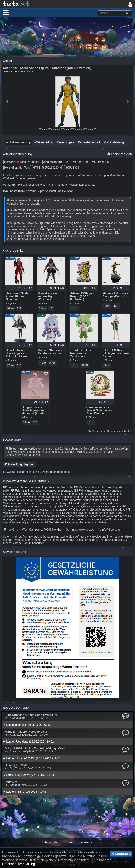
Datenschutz (49, 842)
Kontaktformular (85, 540)
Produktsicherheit (89, 142)
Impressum (86, 842)
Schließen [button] (121, 854)
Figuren (9, 72)
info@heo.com (111, 530)
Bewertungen (66, 142)
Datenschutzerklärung (19, 864)
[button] (6, 13)
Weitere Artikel (44, 142)
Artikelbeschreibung (18, 142)
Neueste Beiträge (16, 708)
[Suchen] (127, 13)
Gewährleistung (114, 142)
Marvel (29, 72)
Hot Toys (24, 168)
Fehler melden (120, 154)
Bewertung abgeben (19, 464)
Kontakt (68, 842)
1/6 (107, 162)
